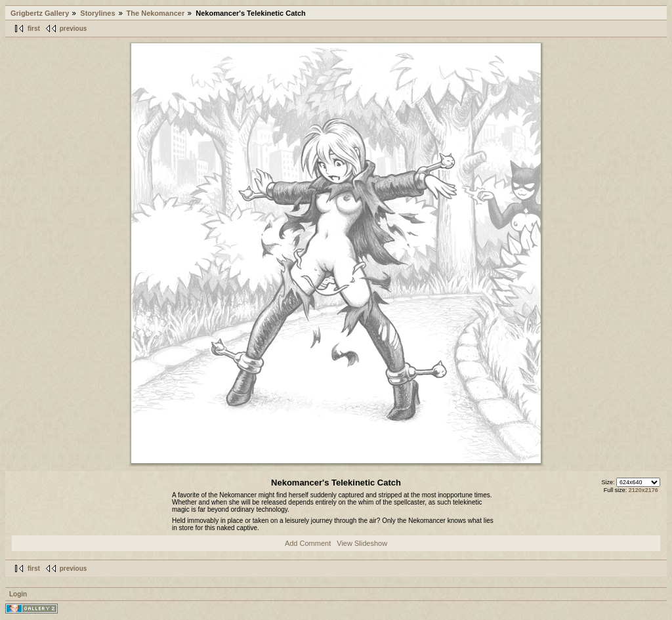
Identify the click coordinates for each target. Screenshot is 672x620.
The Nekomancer (156, 13)
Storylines (97, 13)
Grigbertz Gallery (40, 13)
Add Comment (308, 543)
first (34, 29)
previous (73, 29)
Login (18, 594)
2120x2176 (643, 490)
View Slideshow (362, 543)
